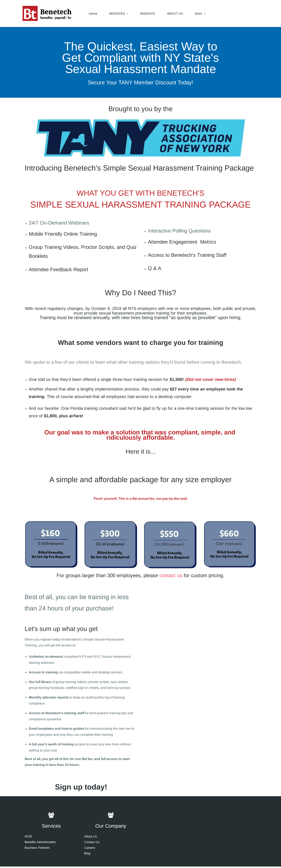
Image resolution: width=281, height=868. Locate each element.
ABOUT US (177, 14)
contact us (171, 577)
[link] (141, 124)
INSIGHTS (150, 14)
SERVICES (121, 14)
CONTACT (205, 14)
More (229, 14)
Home (95, 14)
